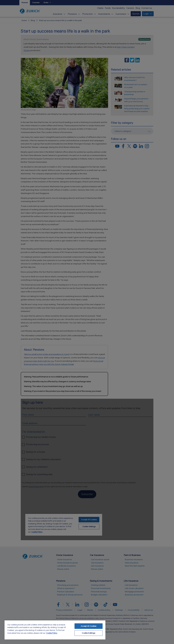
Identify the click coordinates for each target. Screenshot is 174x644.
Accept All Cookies (88, 626)
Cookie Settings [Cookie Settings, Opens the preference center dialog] (88, 633)
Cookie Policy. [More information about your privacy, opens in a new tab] (52, 633)
